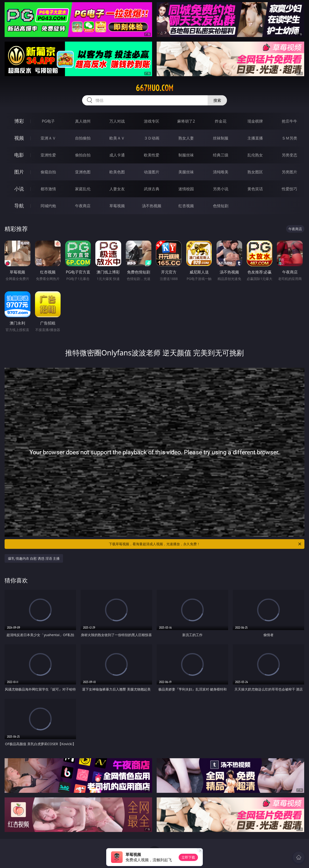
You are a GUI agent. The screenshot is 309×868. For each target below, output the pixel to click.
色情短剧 (221, 206)
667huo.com (154, 88)
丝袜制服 (221, 138)
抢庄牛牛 (289, 121)
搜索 (217, 100)
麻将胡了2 (186, 121)
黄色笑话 (255, 189)
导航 (19, 206)
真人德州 (83, 121)
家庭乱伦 (83, 189)
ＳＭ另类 (289, 138)
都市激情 (48, 189)
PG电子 (48, 121)
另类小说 (221, 189)
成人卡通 (117, 155)
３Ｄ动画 (152, 138)
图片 (19, 172)
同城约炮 (48, 206)
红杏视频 (186, 206)
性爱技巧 (289, 189)
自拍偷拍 (83, 138)
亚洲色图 (83, 172)
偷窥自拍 (48, 172)
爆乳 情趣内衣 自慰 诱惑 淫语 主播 (34, 558)
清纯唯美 (221, 172)
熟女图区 (255, 172)
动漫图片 (152, 172)
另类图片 (289, 172)
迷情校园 (186, 189)
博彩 (19, 121)
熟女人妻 (186, 138)
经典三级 (221, 155)
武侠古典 (152, 189)
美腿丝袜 (186, 172)
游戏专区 (152, 121)
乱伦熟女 (255, 155)
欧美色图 (117, 172)
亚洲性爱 (48, 155)
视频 (19, 138)
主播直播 (255, 138)
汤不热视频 (152, 206)
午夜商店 (83, 206)
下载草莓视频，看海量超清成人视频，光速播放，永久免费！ (205, 544)
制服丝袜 (186, 155)
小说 (19, 189)
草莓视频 (117, 206)
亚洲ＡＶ (48, 138)
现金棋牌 (255, 121)
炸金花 (221, 121)
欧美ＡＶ (117, 138)
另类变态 (289, 155)
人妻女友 (117, 189)
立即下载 (188, 857)
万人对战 (117, 121)
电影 (19, 155)
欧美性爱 (152, 155)
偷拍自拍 (83, 155)
